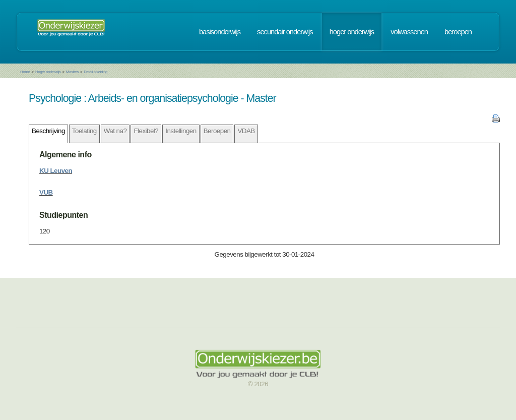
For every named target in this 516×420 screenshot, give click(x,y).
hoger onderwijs (352, 32)
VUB (46, 192)
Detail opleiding (95, 72)
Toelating (84, 131)
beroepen (458, 32)
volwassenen (409, 32)
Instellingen (181, 131)
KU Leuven (56, 171)
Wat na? (115, 131)
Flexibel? (146, 131)
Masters (72, 72)
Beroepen (217, 131)
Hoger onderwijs (48, 72)
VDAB (246, 131)
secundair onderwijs (285, 32)
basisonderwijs (220, 32)
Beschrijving (48, 131)
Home (25, 72)
